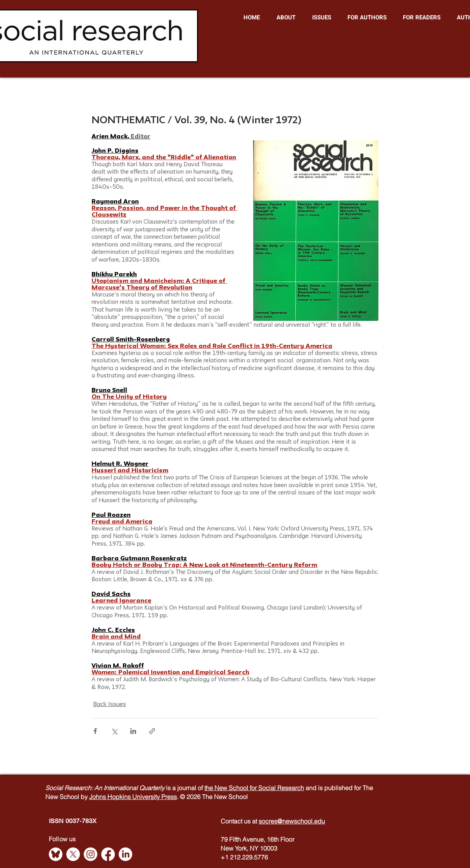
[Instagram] (91, 854)
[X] (73, 854)
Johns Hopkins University (125, 797)
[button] (286, 17)
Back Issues (110, 704)
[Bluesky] (56, 854)
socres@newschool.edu (292, 821)
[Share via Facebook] (95, 731)
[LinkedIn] (125, 854)
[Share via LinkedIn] (133, 731)
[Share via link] (152, 731)
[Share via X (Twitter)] (114, 731)
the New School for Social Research (254, 788)
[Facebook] (108, 854)
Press (169, 797)
